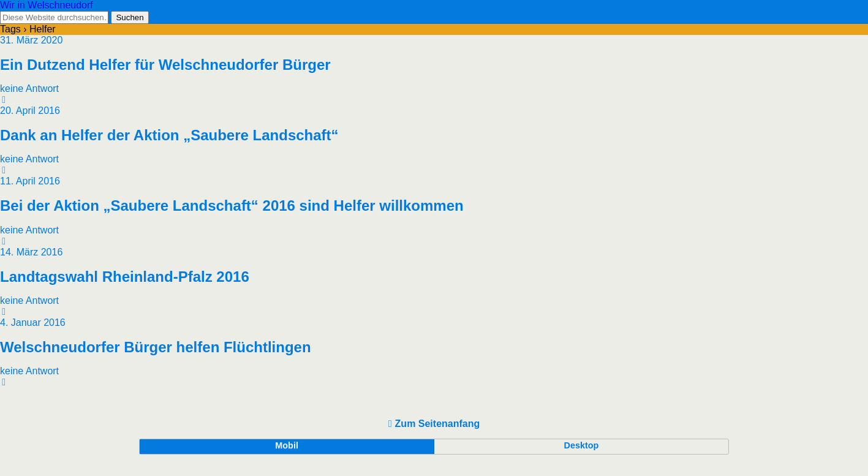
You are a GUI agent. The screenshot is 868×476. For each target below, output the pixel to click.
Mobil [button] (287, 445)
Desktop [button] (582, 445)
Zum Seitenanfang (438, 424)
